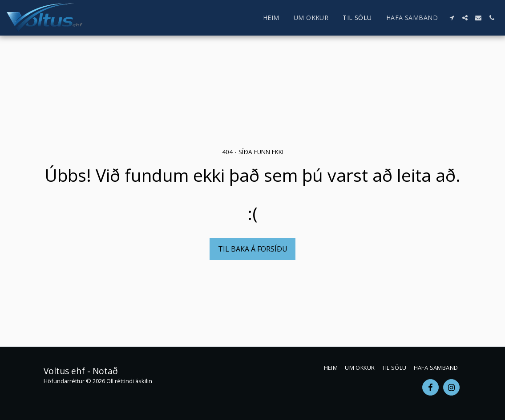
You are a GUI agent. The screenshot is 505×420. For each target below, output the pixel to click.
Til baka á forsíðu (253, 249)
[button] (452, 18)
